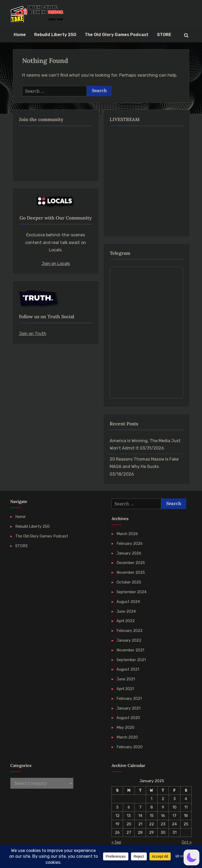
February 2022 (130, 631)
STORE (164, 35)
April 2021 (125, 689)
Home (20, 35)
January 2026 (129, 553)
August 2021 (128, 669)
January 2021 (128, 708)
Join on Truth (33, 334)
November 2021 (130, 650)
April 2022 (126, 621)
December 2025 (131, 563)
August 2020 (128, 718)
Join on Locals (56, 264)
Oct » (187, 842)
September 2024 (132, 592)
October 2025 (129, 582)
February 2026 (130, 543)
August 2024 (128, 602)
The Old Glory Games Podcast (117, 35)
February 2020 (130, 747)
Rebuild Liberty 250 (55, 35)
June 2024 (126, 611)
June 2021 (126, 679)
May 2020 (125, 727)
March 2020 (127, 737)
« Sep (116, 842)
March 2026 (127, 534)
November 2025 (131, 572)
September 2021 (131, 660)
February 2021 (129, 699)
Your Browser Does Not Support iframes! (147, 332)
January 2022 (129, 640)
